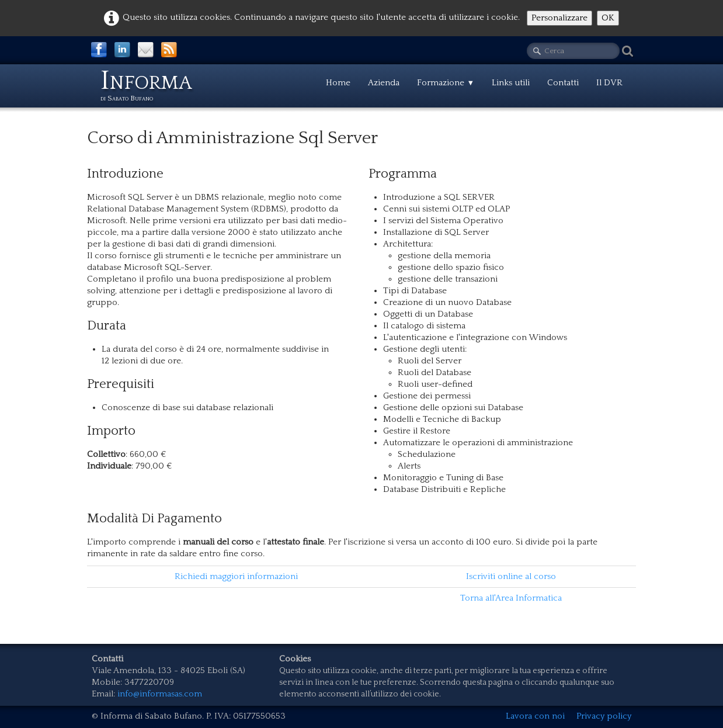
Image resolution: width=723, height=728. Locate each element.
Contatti (563, 83)
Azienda (384, 83)
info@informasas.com (160, 694)
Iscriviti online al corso (511, 576)
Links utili (511, 83)
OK (608, 18)
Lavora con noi (535, 716)
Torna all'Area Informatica (511, 598)
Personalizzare (559, 18)
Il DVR (609, 83)
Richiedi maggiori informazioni (236, 576)
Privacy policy (604, 716)
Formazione (446, 83)
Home (338, 83)
